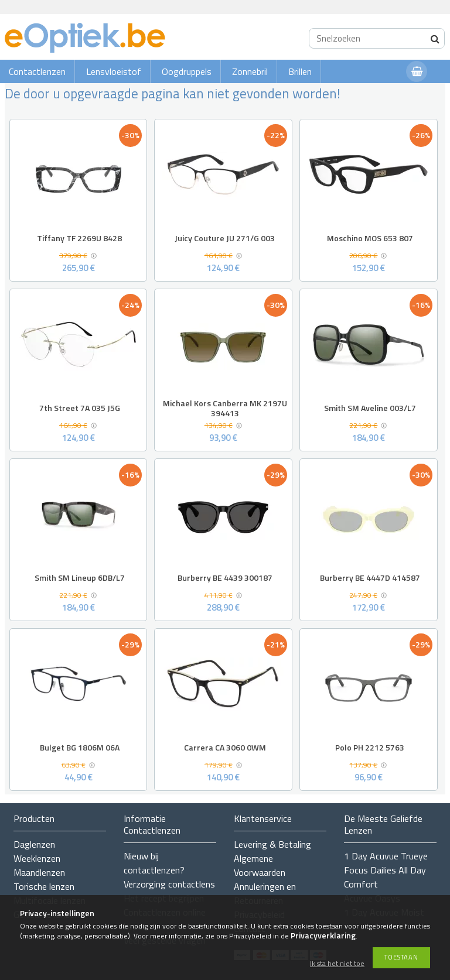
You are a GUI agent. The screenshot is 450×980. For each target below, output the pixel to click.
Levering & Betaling (272, 844)
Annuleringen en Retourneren (265, 893)
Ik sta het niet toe (337, 964)
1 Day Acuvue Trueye (386, 856)
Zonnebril (250, 71)
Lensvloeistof (114, 71)
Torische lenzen (44, 886)
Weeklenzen (37, 858)
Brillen (300, 71)
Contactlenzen (37, 71)
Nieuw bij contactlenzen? (154, 863)
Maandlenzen (39, 872)
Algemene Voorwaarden (260, 865)
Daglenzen (34, 844)
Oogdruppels (187, 71)
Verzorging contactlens (169, 884)
